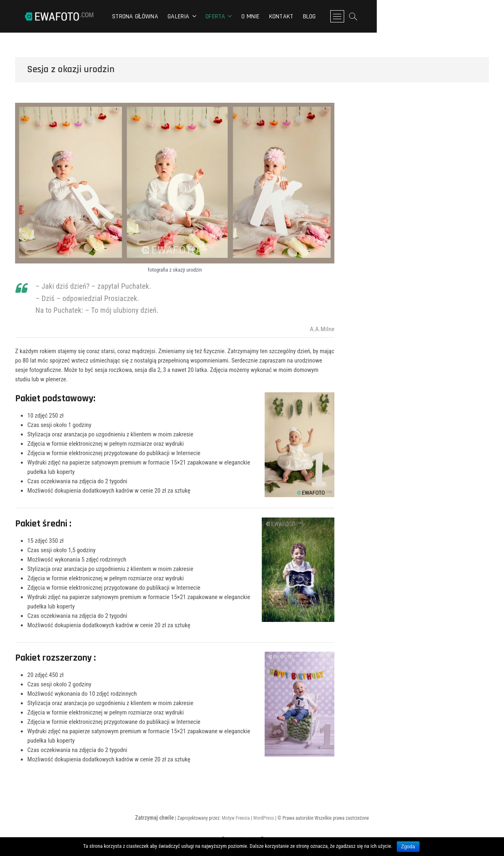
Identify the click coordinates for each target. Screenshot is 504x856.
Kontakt (345, 17)
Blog (373, 17)
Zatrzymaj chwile (154, 818)
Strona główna (199, 17)
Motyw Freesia (236, 818)
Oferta (279, 17)
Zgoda (408, 847)
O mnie (314, 17)
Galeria (242, 17)
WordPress (264, 818)
